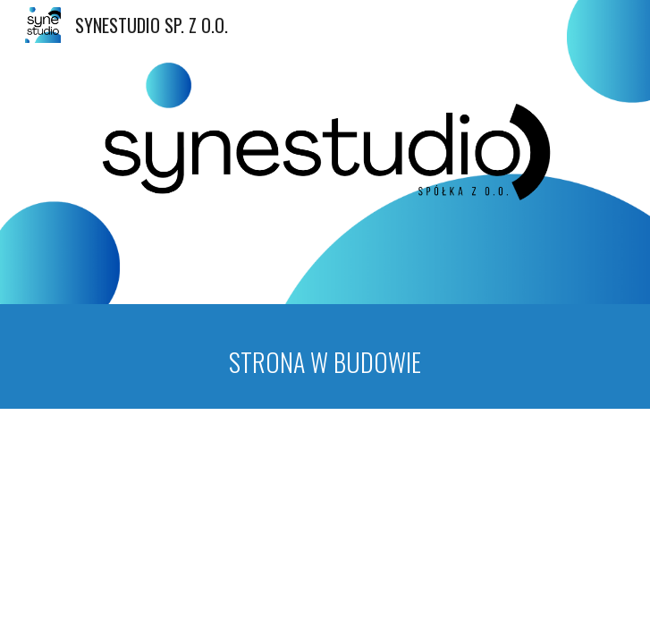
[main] (325, 356)
